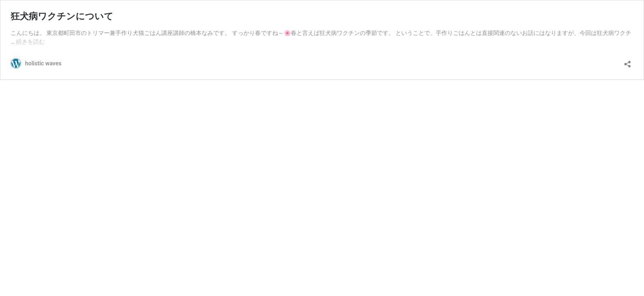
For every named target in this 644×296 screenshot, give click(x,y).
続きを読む (30, 42)
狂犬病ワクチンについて (62, 16)
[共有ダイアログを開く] (628, 61)
